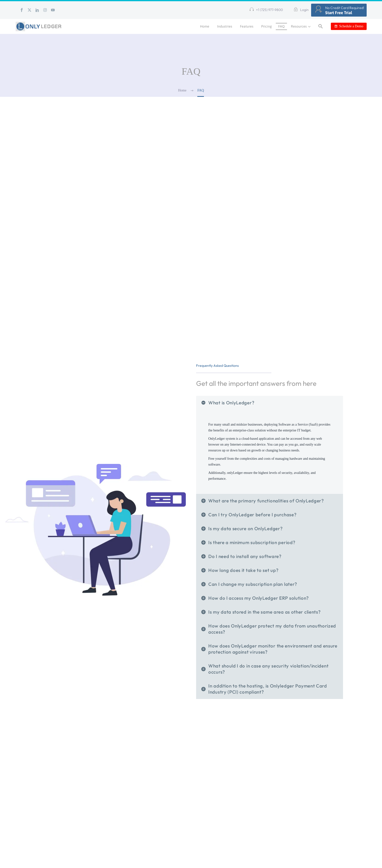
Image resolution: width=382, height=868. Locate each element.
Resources (301, 27)
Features (247, 26)
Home (205, 26)
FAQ (281, 26)
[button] (266, 10)
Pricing (267, 26)
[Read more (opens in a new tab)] (300, 10)
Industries (225, 26)
